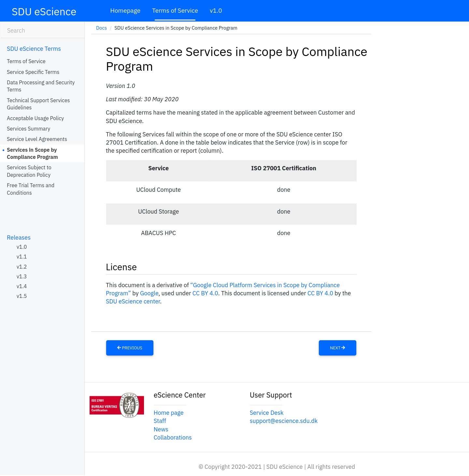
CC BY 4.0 (205, 293)
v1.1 (22, 257)
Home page (169, 413)
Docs (101, 28)
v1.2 (22, 267)
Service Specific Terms (33, 72)
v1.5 (22, 296)
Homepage (125, 10)
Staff (160, 421)
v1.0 (216, 10)
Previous (130, 348)
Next (337, 348)
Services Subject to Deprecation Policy (29, 171)
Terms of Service (175, 10)
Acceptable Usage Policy (35, 118)
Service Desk (267, 413)
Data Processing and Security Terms (41, 86)
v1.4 (22, 286)
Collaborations (173, 437)
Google (149, 293)
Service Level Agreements (37, 139)
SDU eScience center (133, 301)
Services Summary (28, 129)
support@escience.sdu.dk (284, 421)
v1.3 (22, 276)
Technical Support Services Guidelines (38, 104)
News (161, 429)
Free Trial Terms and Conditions (31, 189)
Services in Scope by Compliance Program (32, 153)
